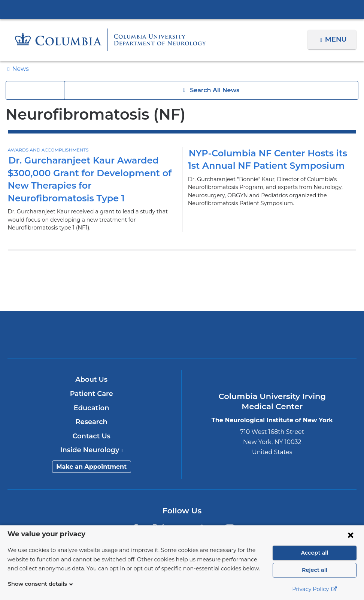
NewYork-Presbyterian (182, 340)
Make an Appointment (91, 467)
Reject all (314, 570)
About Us (91, 379)
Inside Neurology (92, 450)
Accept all (315, 553)
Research (92, 422)
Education (92, 408)
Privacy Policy (315, 589)
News (19, 69)
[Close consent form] (351, 535)
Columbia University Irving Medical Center (182, 9)
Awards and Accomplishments (46, 150)
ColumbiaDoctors (297, 335)
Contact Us (92, 436)
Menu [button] (337, 39)
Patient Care (92, 394)
